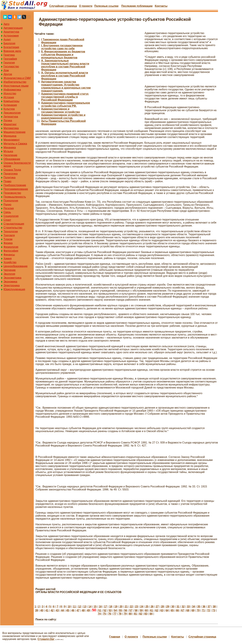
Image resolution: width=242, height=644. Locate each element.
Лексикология (12, 113)
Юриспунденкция (14, 289)
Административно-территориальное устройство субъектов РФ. (66, 104)
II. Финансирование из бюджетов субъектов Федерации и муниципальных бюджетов (63, 55)
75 (104, 614)
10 (69, 607)
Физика (8, 243)
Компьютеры (11, 101)
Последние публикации (137, 6)
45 (68, 610)
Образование (12, 159)
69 (193, 610)
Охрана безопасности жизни (17, 164)
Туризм (8, 239)
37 (209, 607)
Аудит (7, 39)
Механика (10, 147)
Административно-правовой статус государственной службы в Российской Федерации (65, 97)
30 (173, 607)
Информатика (12, 90)
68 (188, 610)
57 (131, 610)
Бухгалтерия (11, 47)
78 (120, 614)
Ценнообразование (16, 266)
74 (99, 614)
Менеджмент (12, 140)
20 (121, 607)
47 (78, 610)
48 (83, 610)
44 (62, 610)
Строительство (13, 228)
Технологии (11, 231)
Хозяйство (10, 262)
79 (125, 614)
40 (42, 610)
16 (100, 607)
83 (146, 614)
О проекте (86, 6)
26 (152, 607)
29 (168, 607)
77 (115, 614)
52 (105, 610)
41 (47, 610)
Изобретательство (15, 82)
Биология (9, 43)
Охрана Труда (12, 170)
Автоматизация (13, 28)
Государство (11, 66)
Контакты (161, 6)
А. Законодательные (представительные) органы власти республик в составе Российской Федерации (65, 65)
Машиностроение (15, 132)
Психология (11, 201)
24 (142, 607)
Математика (11, 128)
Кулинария (10, 105)
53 (110, 610)
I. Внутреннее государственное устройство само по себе (62, 47)
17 (105, 607)
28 (162, 607)
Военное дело (12, 51)
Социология (11, 216)
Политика (9, 177)
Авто (6, 24)
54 (115, 610)
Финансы (9, 255)
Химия (8, 258)
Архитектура (11, 32)
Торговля (9, 235)
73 (214, 610)
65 (172, 610)
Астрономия (11, 36)
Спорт (7, 220)
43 (57, 610)
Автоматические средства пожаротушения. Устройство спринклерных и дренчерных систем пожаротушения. (66, 86)
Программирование (16, 189)
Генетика (9, 55)
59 (141, 610)
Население (10, 155)
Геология (9, 63)
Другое (8, 74)
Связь (7, 212)
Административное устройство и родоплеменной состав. (63, 116)
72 (209, 610)
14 (90, 607)
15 (95, 607)
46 (73, 610)
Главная (115, 637)
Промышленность (15, 197)
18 (111, 607)
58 (136, 610)
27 (157, 607)
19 (116, 607)
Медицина (10, 136)
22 (131, 607)
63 (162, 610)
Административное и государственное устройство (61, 110)
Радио (7, 204)
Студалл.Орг (46, 639)
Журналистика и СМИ (17, 78)
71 (203, 610)
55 (120, 610)
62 (157, 610)
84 (151, 614)
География (10, 59)
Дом (6, 70)
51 (100, 610)
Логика (8, 120)
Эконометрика (12, 278)
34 (193, 607)
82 (141, 614)
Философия (11, 251)
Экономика (10, 282)
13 (85, 607)
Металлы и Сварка (15, 144)
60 (146, 610)
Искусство (10, 93)
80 (130, 614)
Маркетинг (10, 124)
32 (183, 607)
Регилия (9, 208)
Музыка (8, 151)
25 (147, 607)
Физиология (11, 247)
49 (88, 610)
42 (52, 610)
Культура (9, 109)
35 (199, 607)
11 (74, 607)
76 (110, 614)
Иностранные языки (16, 86)
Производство (12, 193)
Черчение (10, 270)
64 (167, 610)
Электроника (12, 285)
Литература (11, 117)
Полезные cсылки (106, 6)
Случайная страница (63, 6)
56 (126, 610)
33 (188, 607)
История (9, 97)
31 (178, 607)
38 (214, 607)
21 (126, 607)
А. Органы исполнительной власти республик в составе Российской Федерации (65, 76)
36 (204, 607)
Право (7, 181)
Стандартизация (14, 224)
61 (151, 610)
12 (80, 607)
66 (178, 610)
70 (198, 610)
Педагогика (11, 174)
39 (37, 610)
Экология (9, 274)
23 (137, 607)
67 (183, 610)
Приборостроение (15, 185)
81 (136, 614)
